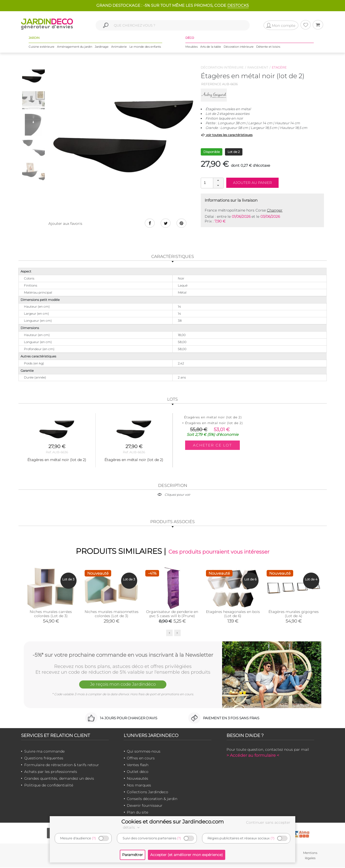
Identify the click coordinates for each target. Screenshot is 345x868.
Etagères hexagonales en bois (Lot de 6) (233, 614)
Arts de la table (211, 47)
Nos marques (139, 785)
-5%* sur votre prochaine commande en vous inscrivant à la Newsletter (123, 655)
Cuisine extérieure (42, 47)
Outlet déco (138, 772)
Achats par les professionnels (51, 772)
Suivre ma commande (44, 752)
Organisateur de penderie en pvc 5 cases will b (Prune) (172, 614)
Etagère (279, 67)
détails (132, 827)
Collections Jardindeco (148, 792)
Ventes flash (138, 765)
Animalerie (119, 47)
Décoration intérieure (239, 47)
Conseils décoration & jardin (152, 799)
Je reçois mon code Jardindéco (123, 685)
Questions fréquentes (44, 758)
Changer (275, 210)
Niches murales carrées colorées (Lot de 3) (51, 614)
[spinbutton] (212, 183)
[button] (218, 181)
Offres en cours (141, 758)
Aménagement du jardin (75, 47)
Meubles (192, 47)
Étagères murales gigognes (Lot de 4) (294, 614)
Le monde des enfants (145, 47)
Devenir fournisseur (145, 806)
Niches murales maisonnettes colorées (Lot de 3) (112, 614)
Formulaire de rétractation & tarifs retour (62, 765)
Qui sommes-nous (144, 752)
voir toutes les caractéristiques (227, 135)
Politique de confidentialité (49, 785)
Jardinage (102, 47)
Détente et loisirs (268, 47)
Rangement (258, 67)
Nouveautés (137, 779)
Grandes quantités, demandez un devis (59, 779)
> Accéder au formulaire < (253, 756)
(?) (94, 838)
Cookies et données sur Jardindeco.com (172, 822)
